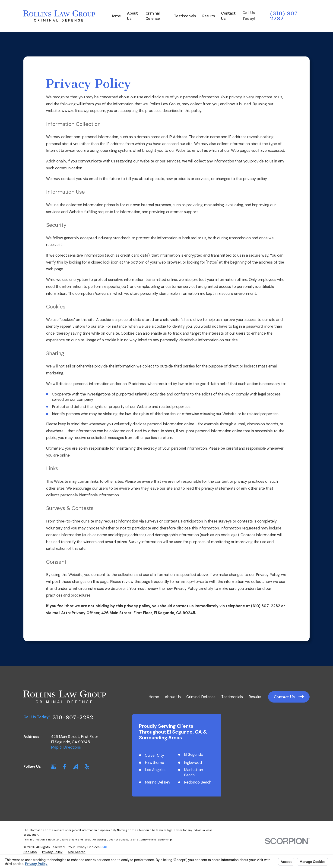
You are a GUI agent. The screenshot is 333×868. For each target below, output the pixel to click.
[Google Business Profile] (54, 767)
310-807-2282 (73, 717)
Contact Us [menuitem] (228, 16)
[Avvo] (76, 767)
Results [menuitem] (209, 16)
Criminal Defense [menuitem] (153, 16)
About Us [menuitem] (132, 16)
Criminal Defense (201, 697)
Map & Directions (66, 747)
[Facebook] (65, 767)
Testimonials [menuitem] (185, 16)
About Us (173, 697)
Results (255, 697)
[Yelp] (87, 767)
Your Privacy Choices (87, 854)
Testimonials (232, 697)
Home (154, 697)
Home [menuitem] (116, 16)
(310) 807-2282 (285, 16)
